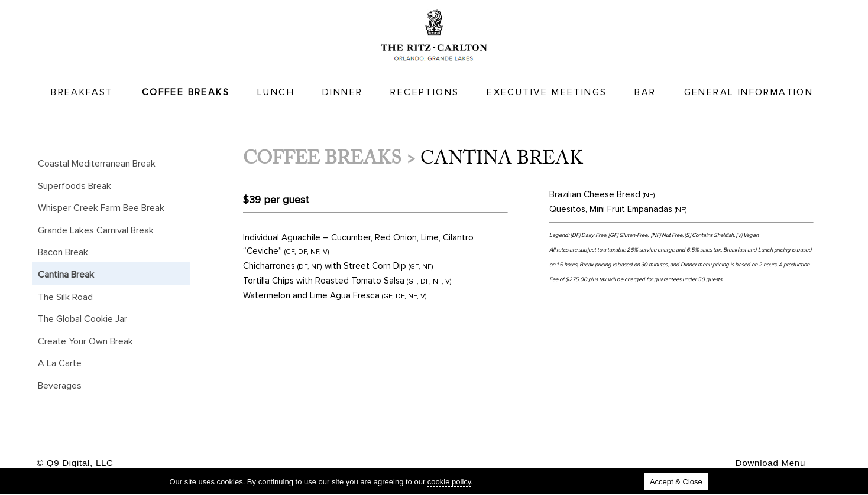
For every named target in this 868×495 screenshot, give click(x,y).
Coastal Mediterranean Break (97, 164)
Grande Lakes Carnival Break (96, 230)
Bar (645, 92)
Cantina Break (66, 275)
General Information (749, 92)
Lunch (276, 92)
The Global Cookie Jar (82, 319)
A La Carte (60, 363)
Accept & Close (676, 482)
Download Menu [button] (770, 463)
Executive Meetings (547, 92)
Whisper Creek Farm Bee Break (101, 208)
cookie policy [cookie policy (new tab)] (449, 482)
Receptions (425, 92)
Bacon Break (63, 252)
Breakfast (82, 92)
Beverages (60, 386)
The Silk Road (65, 297)
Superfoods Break (75, 186)
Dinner (342, 92)
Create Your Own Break (85, 341)
